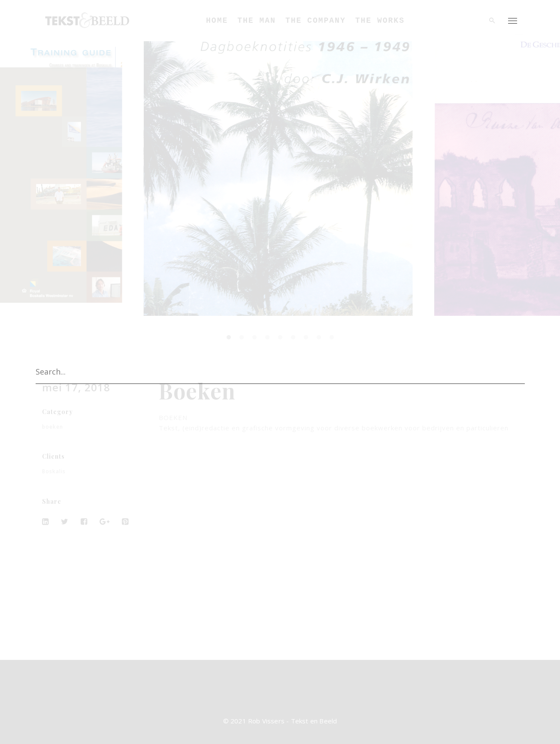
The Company (316, 21)
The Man (257, 21)
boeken (53, 427)
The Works (380, 21)
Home (217, 21)
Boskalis (54, 471)
